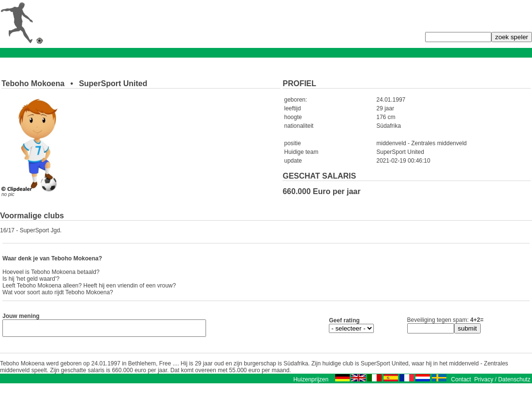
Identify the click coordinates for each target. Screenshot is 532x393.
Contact (461, 382)
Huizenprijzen (311, 382)
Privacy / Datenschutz (502, 382)
